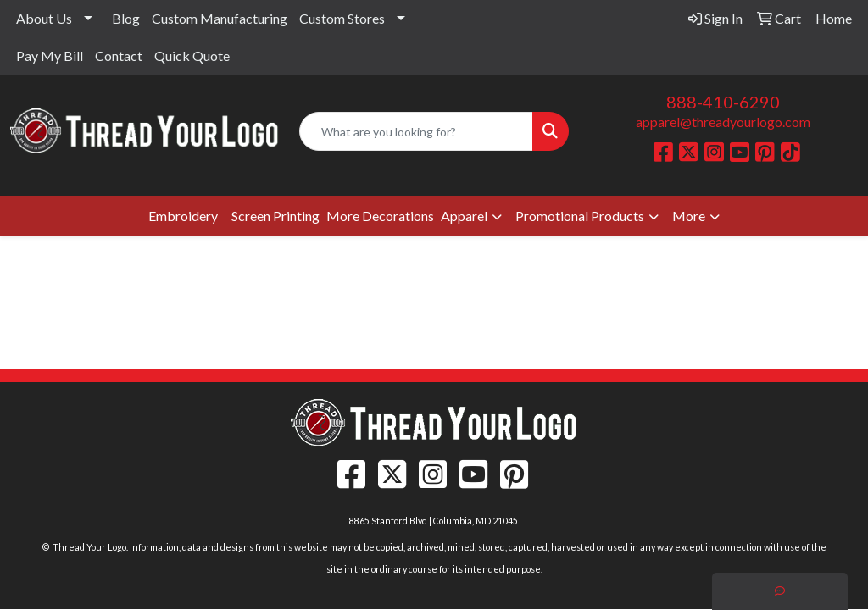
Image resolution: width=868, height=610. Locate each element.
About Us (44, 18)
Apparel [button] (464, 216)
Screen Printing (275, 216)
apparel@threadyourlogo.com (723, 122)
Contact (119, 55)
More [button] (689, 216)
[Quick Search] (416, 131)
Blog (126, 18)
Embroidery (183, 216)
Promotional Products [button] (580, 216)
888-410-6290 (723, 102)
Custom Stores (342, 18)
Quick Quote (192, 55)
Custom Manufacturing (220, 18)
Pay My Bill (50, 55)
